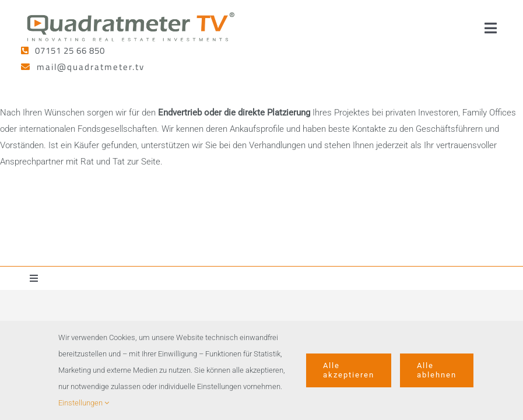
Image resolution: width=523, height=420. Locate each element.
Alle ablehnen (437, 370)
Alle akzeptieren (349, 370)
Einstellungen (84, 403)
